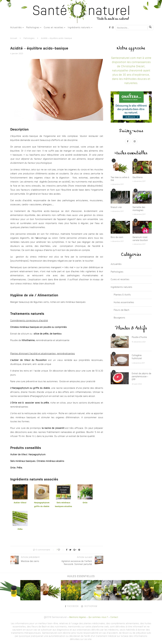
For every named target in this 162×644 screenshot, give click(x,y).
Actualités (16, 28)
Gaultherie (138, 178)
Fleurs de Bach (122, 310)
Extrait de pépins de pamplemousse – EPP (141, 377)
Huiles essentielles (124, 303)
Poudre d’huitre (139, 337)
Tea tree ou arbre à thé (120, 179)
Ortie (85, 503)
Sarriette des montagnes (139, 209)
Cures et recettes (54, 28)
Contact (114, 617)
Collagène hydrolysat (137, 357)
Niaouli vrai (116, 207)
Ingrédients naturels (79, 28)
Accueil (14, 38)
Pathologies (33, 28)
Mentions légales (78, 617)
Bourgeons (119, 318)
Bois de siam (117, 237)
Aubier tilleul (20, 503)
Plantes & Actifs (122, 295)
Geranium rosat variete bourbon (140, 239)
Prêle (20, 529)
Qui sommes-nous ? (98, 617)
